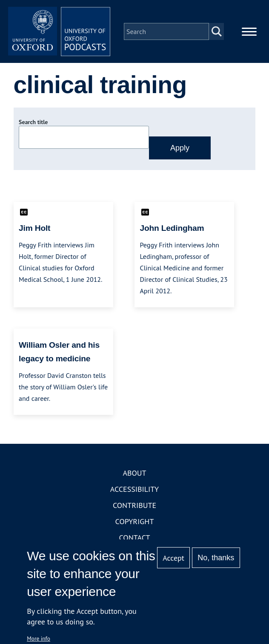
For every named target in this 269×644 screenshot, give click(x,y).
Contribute (134, 505)
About (134, 473)
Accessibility (134, 489)
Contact (135, 538)
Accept (173, 558)
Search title (33, 122)
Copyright (135, 521)
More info (39, 638)
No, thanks (216, 558)
